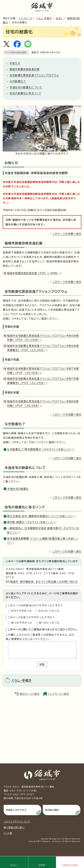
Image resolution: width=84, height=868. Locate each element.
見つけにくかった (49, 623)
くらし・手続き (44, 18)
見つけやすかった (22, 623)
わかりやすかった (22, 611)
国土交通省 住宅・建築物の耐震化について (41, 516)
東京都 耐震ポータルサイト (32, 522)
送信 (42, 664)
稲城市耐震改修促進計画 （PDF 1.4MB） (34, 273)
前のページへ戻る (30, 694)
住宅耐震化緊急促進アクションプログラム (34, 75)
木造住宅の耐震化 (18, 489)
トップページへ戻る (59, 694)
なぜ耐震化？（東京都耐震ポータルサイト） (41, 449)
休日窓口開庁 (52, 810)
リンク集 (8, 833)
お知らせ (15, 63)
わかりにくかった (49, 611)
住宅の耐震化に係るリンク (25, 93)
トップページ (26, 18)
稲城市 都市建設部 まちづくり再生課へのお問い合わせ (44, 582)
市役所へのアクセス (16, 810)
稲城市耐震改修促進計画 (25, 69)
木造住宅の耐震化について (26, 87)
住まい (60, 18)
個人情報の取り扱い (14, 827)
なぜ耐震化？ (18, 81)
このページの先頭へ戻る (67, 234)
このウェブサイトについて (17, 821)
